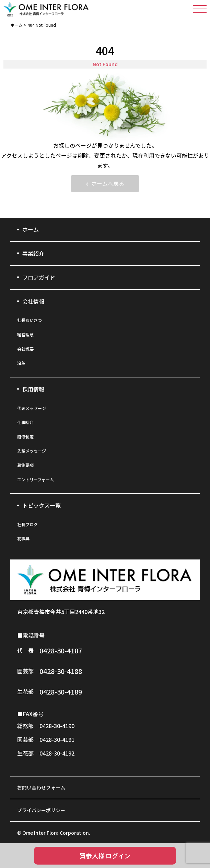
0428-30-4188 (61, 671)
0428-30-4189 (61, 692)
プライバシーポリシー (41, 810)
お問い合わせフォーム (41, 787)
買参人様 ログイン (105, 856)
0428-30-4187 (61, 650)
